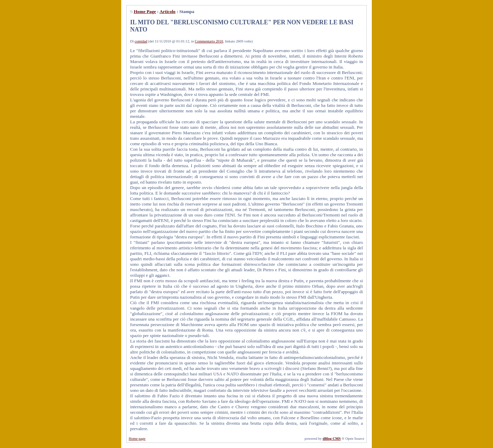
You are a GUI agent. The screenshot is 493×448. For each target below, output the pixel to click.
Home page (137, 439)
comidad (141, 41)
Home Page (145, 11)
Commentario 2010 (209, 41)
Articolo (168, 11)
